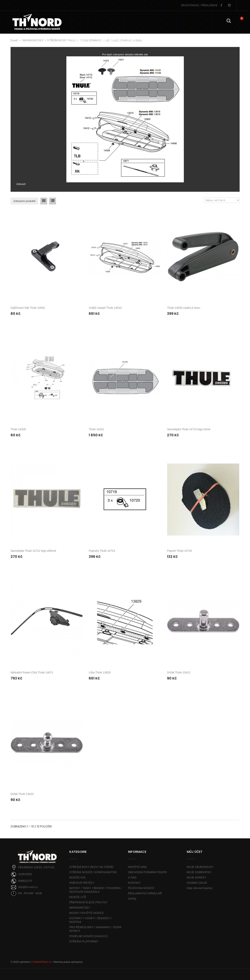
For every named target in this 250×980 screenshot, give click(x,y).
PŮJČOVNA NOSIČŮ (141, 888)
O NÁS (132, 877)
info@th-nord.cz (28, 887)
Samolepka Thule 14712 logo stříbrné (33, 551)
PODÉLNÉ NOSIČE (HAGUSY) (89, 936)
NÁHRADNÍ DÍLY (80, 908)
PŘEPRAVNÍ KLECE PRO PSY (88, 902)
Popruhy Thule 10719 (102, 551)
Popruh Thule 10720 (179, 551)
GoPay (132, 899)
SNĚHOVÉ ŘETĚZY (82, 883)
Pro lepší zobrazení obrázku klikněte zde (125, 54)
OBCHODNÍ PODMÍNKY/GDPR (147, 872)
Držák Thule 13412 (179, 672)
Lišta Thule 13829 (100, 672)
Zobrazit (21, 184)
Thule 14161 (96, 429)
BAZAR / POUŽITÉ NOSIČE (87, 913)
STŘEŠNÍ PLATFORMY (84, 941)
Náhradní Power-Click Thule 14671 (32, 672)
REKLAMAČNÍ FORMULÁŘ (145, 893)
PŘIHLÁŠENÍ (199, 5)
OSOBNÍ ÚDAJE (197, 883)
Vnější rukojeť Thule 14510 (105, 308)
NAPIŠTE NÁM (137, 867)
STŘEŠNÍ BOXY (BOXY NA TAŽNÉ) (91, 867)
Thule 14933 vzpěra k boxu (184, 308)
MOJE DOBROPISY (199, 872)
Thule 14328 (18, 429)
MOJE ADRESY (197, 877)
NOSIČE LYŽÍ (78, 897)
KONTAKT (134, 883)
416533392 (25, 874)
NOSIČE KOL (78, 877)
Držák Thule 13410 (22, 794)
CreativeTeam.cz (41, 962)
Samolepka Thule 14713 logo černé (189, 429)
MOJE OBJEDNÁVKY (200, 867)
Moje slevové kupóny (200, 888)
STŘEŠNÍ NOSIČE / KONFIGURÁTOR (93, 872)
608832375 (25, 881)
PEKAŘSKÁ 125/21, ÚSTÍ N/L (36, 867)
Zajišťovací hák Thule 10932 (28, 308)
